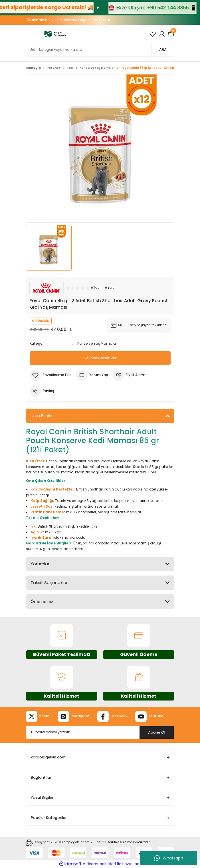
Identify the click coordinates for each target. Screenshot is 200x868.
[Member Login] (162, 34)
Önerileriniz (42, 601)
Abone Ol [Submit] (157, 732)
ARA (163, 50)
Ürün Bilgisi (41, 416)
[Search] (100, 50)
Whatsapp (169, 858)
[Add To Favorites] (51, 375)
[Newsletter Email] (100, 732)
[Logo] (55, 34)
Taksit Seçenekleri (50, 583)
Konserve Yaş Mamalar (97, 344)
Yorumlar (40, 564)
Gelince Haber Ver (100, 358)
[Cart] (171, 34)
